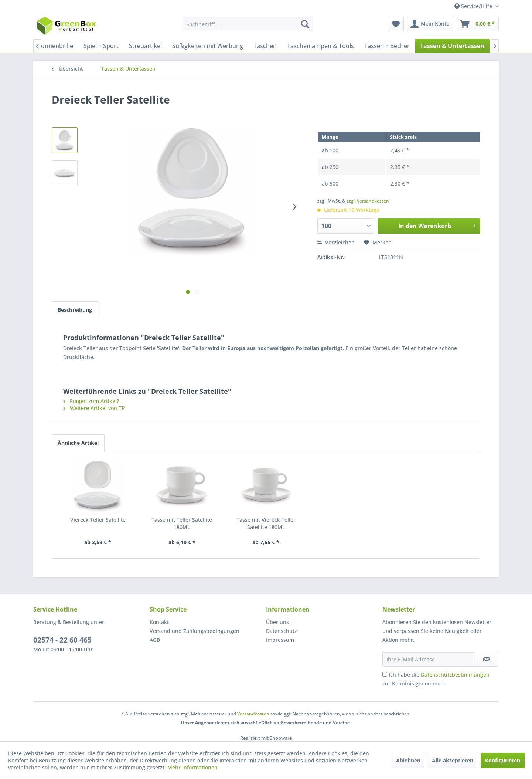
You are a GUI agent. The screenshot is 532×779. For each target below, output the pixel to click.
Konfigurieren (503, 760)
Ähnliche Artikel (78, 443)
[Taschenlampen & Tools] (320, 46)
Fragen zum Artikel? (91, 401)
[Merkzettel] (396, 24)
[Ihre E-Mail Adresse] (429, 659)
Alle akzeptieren (453, 760)
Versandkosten (253, 714)
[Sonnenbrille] (55, 46)
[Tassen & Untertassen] (452, 46)
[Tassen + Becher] (387, 46)
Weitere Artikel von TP (94, 408)
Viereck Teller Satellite (98, 520)
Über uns (277, 622)
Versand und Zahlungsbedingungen (195, 631)
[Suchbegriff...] (248, 24)
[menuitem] (248, 24)
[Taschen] (265, 46)
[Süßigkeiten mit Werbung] (208, 46)
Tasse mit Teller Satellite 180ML (182, 523)
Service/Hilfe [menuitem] (474, 6)
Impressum (280, 640)
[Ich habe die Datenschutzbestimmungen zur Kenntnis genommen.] (385, 674)
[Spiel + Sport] (101, 46)
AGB (155, 640)
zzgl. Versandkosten (368, 201)
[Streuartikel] (145, 46)
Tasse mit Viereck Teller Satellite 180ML (266, 523)
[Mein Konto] (430, 24)
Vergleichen (336, 242)
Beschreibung (75, 310)
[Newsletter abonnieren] (487, 659)
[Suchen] (305, 24)
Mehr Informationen (192, 767)
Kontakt (159, 622)
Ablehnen (408, 760)
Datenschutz (282, 631)
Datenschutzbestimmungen (455, 675)
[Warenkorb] (478, 24)
